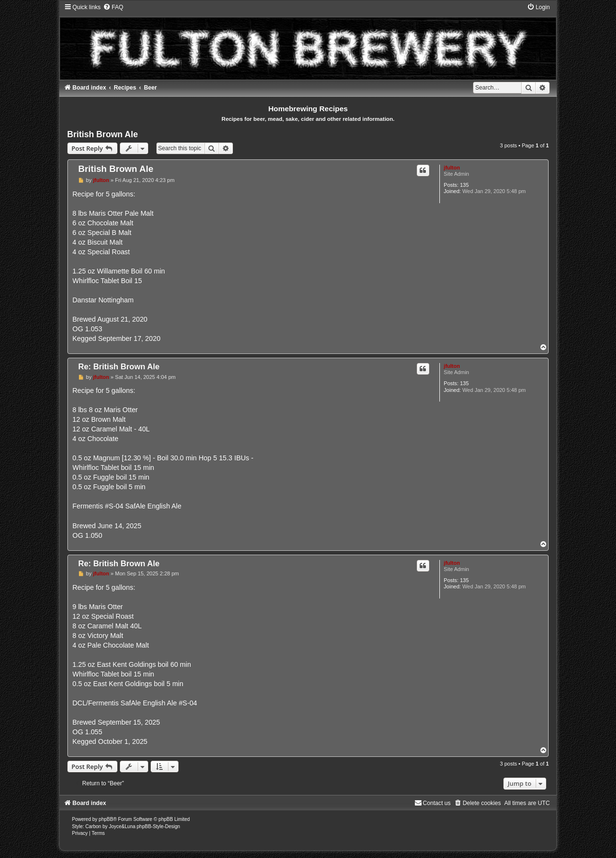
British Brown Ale (103, 134)
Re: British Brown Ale (119, 366)
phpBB (106, 819)
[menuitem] (113, 7)
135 (464, 185)
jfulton (452, 168)
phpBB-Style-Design (158, 826)
